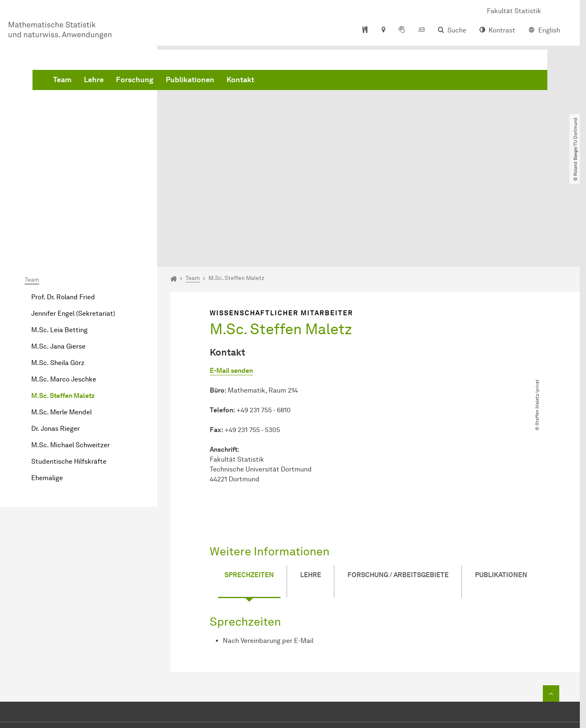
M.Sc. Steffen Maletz (63, 303)
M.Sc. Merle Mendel (61, 320)
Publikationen (315, 82)
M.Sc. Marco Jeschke (64, 287)
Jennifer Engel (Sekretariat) (73, 221)
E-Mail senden (231, 278)
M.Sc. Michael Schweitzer (71, 352)
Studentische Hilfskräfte (69, 369)
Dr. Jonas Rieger (56, 336)
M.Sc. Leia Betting (59, 237)
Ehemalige (47, 385)
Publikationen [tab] (501, 467)
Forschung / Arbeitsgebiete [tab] (398, 467)
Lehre (219, 82)
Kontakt (365, 82)
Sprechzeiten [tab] (249, 467)
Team (187, 82)
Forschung (260, 82)
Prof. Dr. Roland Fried (63, 205)
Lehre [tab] (311, 467)
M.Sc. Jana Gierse (58, 254)
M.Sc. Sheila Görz (58, 270)
